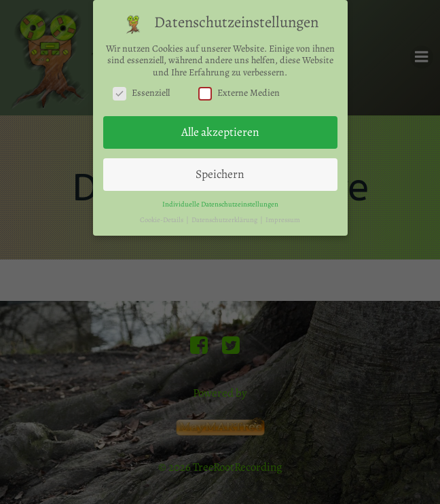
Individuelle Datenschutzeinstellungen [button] (220, 201)
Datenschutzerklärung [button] (225, 217)
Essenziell (141, 91)
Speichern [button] (220, 171)
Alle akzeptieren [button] (220, 130)
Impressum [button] (283, 217)
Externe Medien (239, 91)
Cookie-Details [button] (162, 217)
